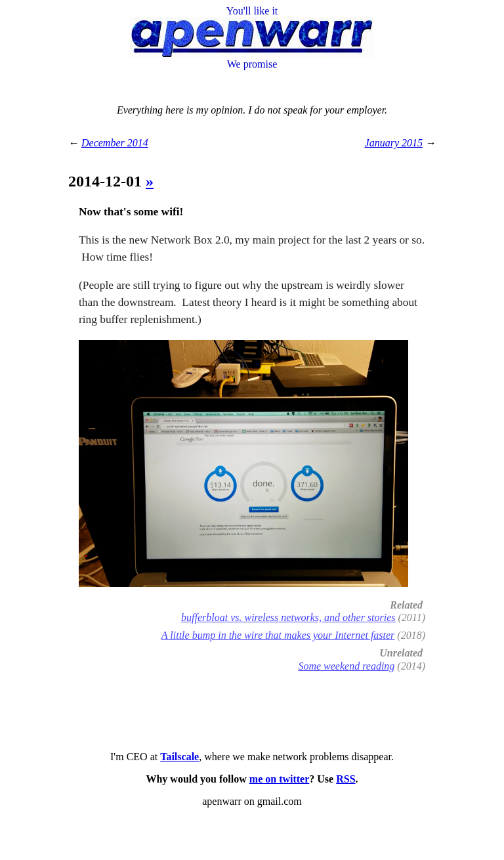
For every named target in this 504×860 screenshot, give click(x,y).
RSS (346, 779)
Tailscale (179, 757)
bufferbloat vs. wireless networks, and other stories (288, 617)
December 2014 (115, 143)
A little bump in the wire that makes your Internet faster (278, 635)
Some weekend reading (346, 666)
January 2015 (394, 143)
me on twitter (280, 779)
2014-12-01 (107, 181)
